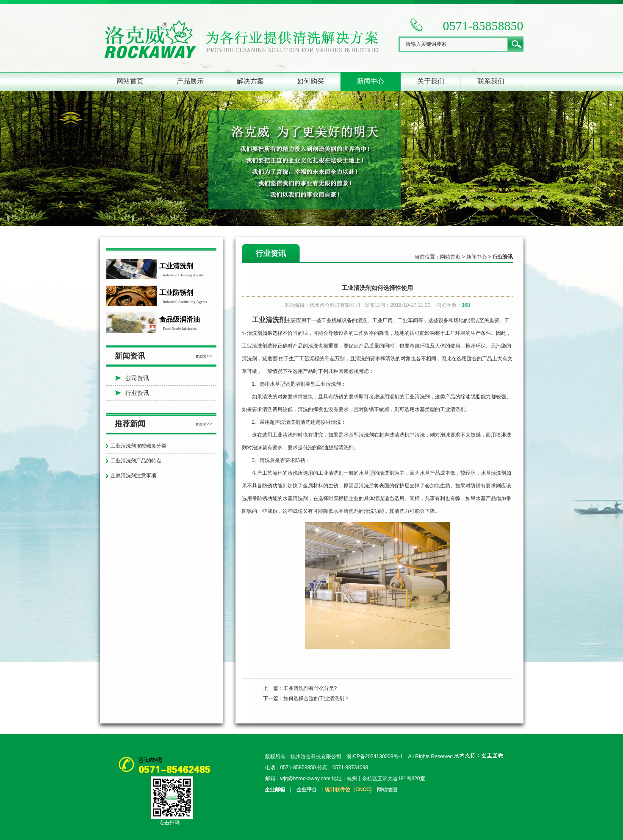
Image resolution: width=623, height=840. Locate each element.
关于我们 (431, 81)
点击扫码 (169, 823)
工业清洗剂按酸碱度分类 (138, 446)
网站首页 (130, 81)
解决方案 (250, 81)
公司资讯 (137, 378)
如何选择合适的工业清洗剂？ (316, 698)
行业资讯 (137, 393)
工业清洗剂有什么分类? (310, 688)
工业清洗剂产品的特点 (136, 461)
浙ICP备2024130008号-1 (375, 757)
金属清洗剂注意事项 (133, 476)
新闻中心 (371, 81)
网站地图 (387, 790)
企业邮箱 (275, 790)
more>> (204, 356)
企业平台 (307, 790)
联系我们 (491, 81)
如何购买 (310, 81)
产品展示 (190, 81)
